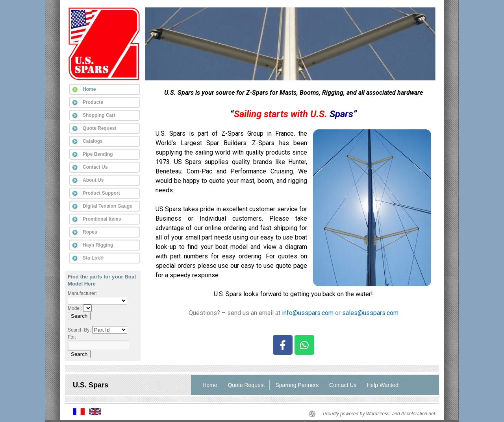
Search (79, 316)
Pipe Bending (98, 154)
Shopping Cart (99, 115)
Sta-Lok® (93, 258)
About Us (93, 180)
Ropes (90, 232)
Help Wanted (382, 385)
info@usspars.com (307, 313)
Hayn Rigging (98, 245)
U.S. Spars (91, 385)
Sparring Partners (297, 385)
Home (89, 89)
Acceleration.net (418, 414)
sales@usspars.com (370, 313)
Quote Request (99, 128)
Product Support (101, 193)
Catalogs (93, 141)
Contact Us (95, 167)
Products (93, 102)
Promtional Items (102, 219)
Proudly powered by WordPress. (357, 414)
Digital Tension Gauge (107, 206)
